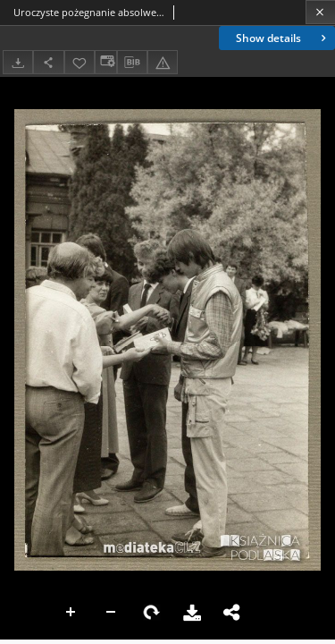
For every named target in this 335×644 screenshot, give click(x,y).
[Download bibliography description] (132, 63)
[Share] (48, 62)
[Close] (320, 12)
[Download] (18, 62)
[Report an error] (163, 62)
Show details (283, 38)
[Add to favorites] (80, 62)
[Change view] (105, 62)
